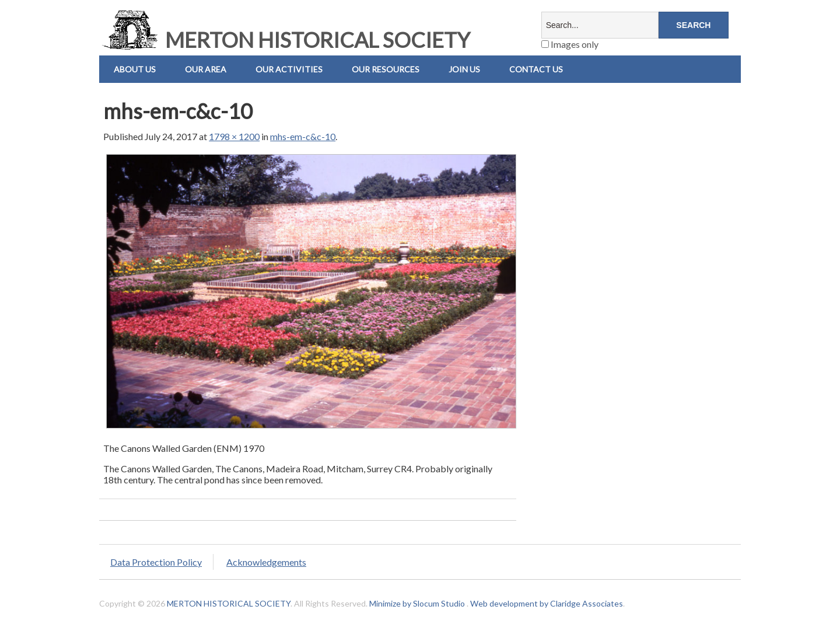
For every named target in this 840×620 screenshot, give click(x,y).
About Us (135, 69)
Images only (570, 44)
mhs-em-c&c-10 (303, 136)
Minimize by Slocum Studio (417, 603)
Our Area (206, 69)
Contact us (536, 69)
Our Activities (289, 69)
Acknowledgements (266, 562)
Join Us (464, 69)
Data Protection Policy (156, 562)
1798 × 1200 (234, 136)
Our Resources (386, 69)
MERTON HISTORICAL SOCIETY (285, 40)
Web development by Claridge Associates (547, 603)
